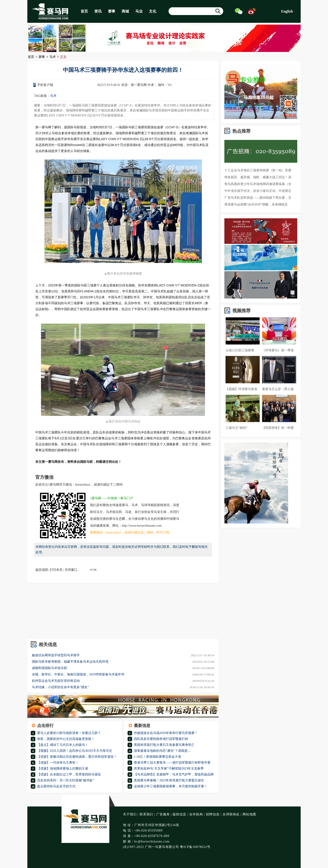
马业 (139, 11)
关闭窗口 (71, 570)
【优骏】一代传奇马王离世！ (58, 763)
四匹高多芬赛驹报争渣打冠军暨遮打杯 (161, 739)
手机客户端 (45, 85)
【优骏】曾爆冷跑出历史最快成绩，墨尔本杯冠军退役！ (77, 757)
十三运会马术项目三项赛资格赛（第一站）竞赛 (258, 170)
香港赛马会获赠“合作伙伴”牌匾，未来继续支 (256, 205)
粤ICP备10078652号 (195, 847)
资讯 (98, 11)
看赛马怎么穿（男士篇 (278, 389)
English (287, 11)
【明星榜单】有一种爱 (278, 428)
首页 (84, 11)
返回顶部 (42, 570)
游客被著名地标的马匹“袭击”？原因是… (162, 751)
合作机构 (196, 814)
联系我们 (146, 814)
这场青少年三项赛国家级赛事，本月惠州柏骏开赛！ (171, 786)
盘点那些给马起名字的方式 (56, 786)
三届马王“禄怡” (236, 428)
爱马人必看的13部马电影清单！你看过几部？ (69, 733)
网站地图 (249, 814)
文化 (153, 11)
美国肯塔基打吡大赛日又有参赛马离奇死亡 (164, 745)
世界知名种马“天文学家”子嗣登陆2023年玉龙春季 (169, 769)
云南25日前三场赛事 (240, 350)
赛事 (112, 11)
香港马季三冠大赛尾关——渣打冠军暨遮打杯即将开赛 (172, 763)
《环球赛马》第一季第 (278, 350)
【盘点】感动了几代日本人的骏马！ (63, 745)
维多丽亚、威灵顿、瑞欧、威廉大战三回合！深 (258, 177)
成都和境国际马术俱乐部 (49, 668)
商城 (125, 11)
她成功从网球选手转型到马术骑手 (56, 655)
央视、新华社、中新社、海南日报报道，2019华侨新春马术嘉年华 (78, 674)
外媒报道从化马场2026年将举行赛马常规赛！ (166, 733)
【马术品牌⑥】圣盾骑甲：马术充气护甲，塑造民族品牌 (174, 774)
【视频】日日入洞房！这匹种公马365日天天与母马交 (75, 751)
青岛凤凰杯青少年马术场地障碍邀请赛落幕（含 (258, 184)
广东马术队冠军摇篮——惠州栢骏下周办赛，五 (258, 198)
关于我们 (130, 814)
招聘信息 (213, 814)
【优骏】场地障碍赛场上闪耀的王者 (63, 769)
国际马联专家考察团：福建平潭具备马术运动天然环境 (70, 662)
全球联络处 (231, 814)
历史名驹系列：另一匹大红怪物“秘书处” (66, 780)
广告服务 (163, 814)
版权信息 (179, 814)
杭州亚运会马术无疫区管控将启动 (56, 681)
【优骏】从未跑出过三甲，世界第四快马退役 (69, 774)
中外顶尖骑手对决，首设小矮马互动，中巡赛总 (258, 191)
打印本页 (56, 570)
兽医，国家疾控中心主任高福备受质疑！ (66, 739)
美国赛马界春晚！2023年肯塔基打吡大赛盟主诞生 (169, 780)
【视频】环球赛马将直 (241, 389)
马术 (53, 57)
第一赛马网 (139, 85)
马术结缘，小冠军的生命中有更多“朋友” (60, 687)
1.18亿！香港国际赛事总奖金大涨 (158, 757)
